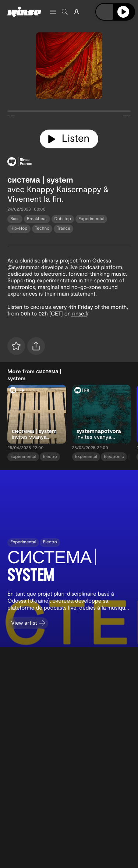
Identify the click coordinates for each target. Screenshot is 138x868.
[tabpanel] (69, 113)
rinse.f (79, 313)
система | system (40, 180)
